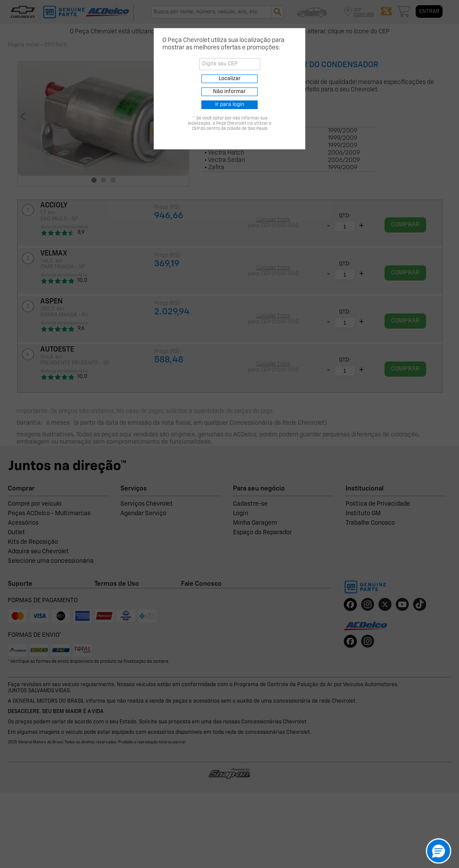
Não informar (229, 92)
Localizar (230, 79)
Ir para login (230, 105)
